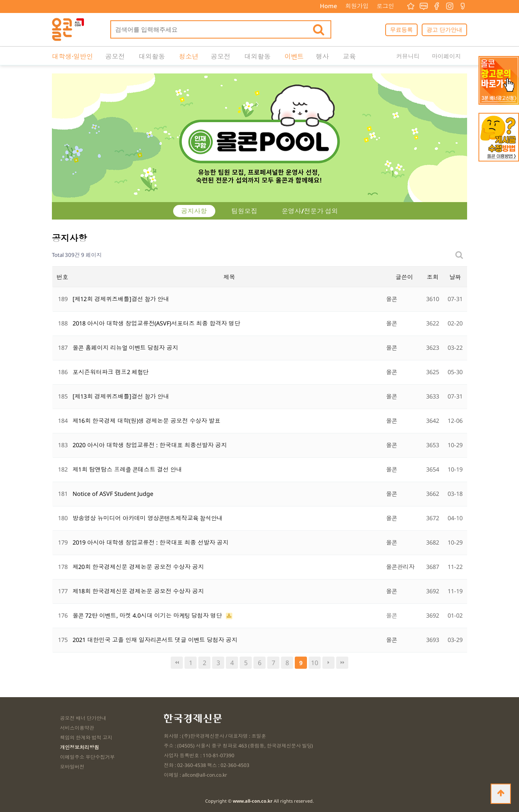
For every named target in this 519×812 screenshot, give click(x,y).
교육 (349, 56)
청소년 (189, 56)
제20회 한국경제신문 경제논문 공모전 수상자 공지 (138, 567)
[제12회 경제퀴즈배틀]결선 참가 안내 (121, 299)
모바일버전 (72, 767)
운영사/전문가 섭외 (310, 211)
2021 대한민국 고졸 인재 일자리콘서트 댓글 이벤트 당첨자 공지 (155, 640)
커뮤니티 (408, 56)
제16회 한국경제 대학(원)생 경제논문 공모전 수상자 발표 (147, 421)
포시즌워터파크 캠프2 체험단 (110, 372)
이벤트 (294, 56)
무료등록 (401, 29)
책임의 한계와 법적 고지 (86, 738)
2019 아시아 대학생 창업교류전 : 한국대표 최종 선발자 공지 (151, 542)
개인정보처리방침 (79, 747)
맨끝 (342, 663)
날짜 (455, 277)
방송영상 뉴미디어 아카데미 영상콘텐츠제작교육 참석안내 (148, 518)
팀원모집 (244, 211)
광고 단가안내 (444, 29)
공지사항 (194, 211)
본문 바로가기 (0, 0)
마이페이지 (446, 56)
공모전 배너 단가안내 (83, 718)
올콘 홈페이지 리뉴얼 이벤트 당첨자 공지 (125, 348)
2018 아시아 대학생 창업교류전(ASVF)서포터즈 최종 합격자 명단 (157, 323)
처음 (177, 663)
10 (315, 663)
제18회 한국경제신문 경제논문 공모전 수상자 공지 (138, 591)
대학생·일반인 (72, 56)
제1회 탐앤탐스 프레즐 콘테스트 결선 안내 (127, 469)
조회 (433, 277)
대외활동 (152, 56)
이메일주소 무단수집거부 (87, 757)
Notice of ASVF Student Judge (113, 494)
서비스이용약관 (77, 728)
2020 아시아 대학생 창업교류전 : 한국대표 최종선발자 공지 (150, 445)
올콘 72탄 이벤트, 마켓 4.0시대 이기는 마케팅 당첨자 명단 (148, 615)
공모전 (115, 56)
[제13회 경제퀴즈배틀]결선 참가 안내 (121, 396)
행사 (322, 56)
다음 (328, 663)
